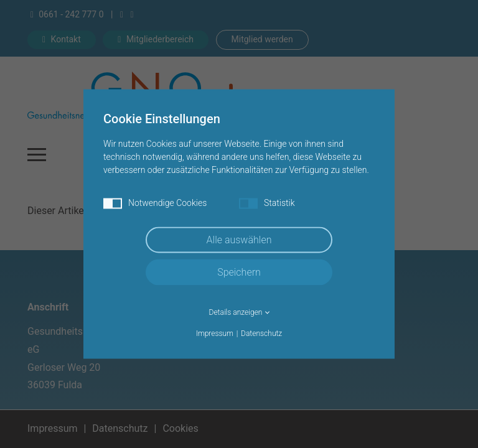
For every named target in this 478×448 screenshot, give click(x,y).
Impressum (215, 334)
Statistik (267, 203)
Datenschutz (261, 334)
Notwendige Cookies (155, 203)
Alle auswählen (239, 240)
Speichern (239, 272)
